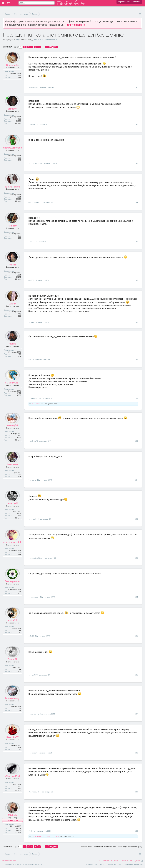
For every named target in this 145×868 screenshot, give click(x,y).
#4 (137, 202)
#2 (137, 124)
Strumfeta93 (12, 387)
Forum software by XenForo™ (23, 864)
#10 (136, 441)
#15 (136, 636)
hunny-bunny (12, 702)
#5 (137, 241)
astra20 (12, 624)
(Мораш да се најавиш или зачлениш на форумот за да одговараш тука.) (111, 847)
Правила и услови (114, 864)
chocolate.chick (12, 546)
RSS (142, 861)
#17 (136, 714)
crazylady (56, 836)
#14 (136, 597)
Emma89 (12, 663)
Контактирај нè (106, 861)
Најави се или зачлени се (129, 2)
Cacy (34, 836)
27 (46, 47)
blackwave (36, 404)
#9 (137, 399)
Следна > (53, 47)
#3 (137, 163)
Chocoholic (38, 40)
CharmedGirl (12, 780)
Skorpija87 (12, 741)
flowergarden (12, 585)
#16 (136, 675)
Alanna (12, 348)
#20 (136, 831)
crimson (12, 113)
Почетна (124, 861)
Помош (116, 861)
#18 (136, 753)
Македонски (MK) (9, 861)
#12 (136, 519)
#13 (136, 558)
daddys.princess (12, 152)
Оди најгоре (135, 861)
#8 (137, 359)
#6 (137, 280)
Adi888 (12, 269)
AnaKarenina (12, 191)
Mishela (12, 819)
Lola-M (12, 308)
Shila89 (12, 230)
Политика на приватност (133, 864)
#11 (136, 480)
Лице (18, 40)
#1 (137, 87)
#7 (137, 322)
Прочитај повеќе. (75, 25)
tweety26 (12, 430)
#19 (136, 792)
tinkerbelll (12, 507)
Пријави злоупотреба (95, 864)
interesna (12, 469)
